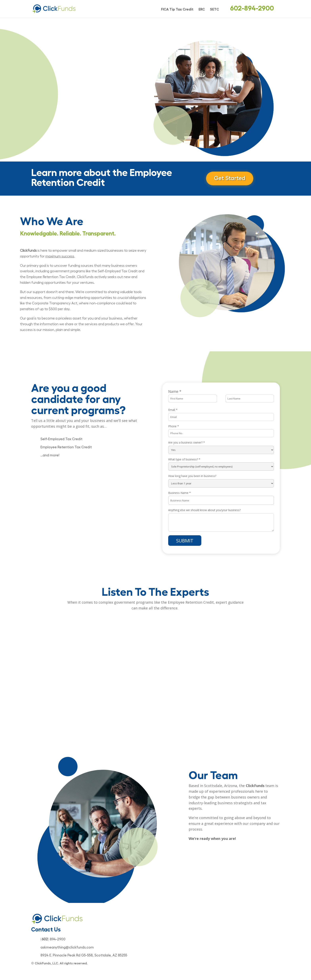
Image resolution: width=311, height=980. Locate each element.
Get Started (230, 178)
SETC (215, 10)
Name (175, 391)
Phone (174, 426)
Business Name (179, 493)
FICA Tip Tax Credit (177, 10)
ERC (202, 10)
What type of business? (184, 459)
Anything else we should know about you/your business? (204, 510)
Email (173, 410)
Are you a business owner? (187, 442)
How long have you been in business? (192, 476)
